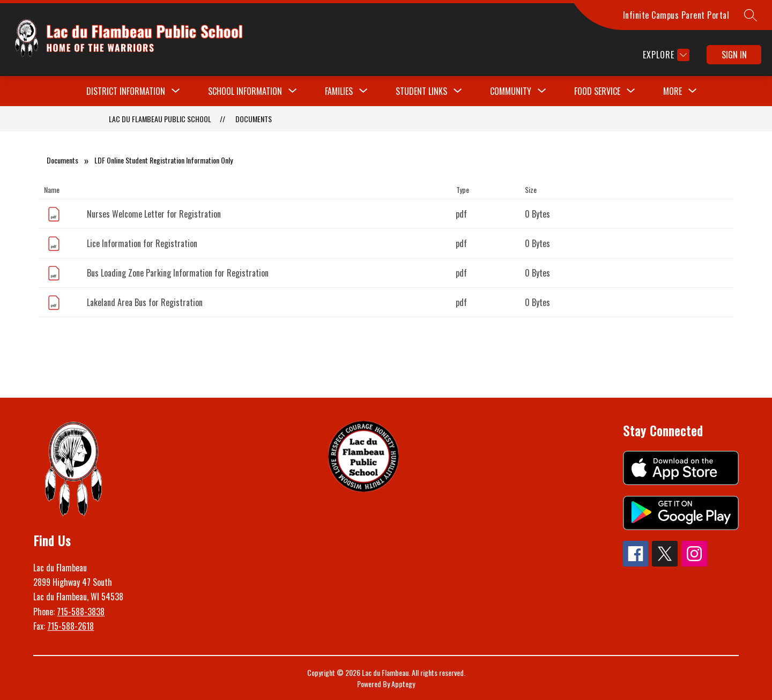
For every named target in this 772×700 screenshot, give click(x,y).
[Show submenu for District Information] (126, 91)
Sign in (734, 55)
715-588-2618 (70, 626)
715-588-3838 (81, 612)
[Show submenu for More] (673, 91)
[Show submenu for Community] (511, 91)
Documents (254, 119)
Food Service (597, 91)
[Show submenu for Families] (339, 91)
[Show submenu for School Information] (245, 91)
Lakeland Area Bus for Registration (145, 302)
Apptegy (403, 684)
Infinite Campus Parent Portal (676, 15)
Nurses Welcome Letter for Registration (154, 214)
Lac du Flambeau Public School (160, 119)
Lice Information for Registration (142, 243)
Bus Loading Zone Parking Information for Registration (178, 273)
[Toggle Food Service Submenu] (631, 91)
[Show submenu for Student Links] (421, 91)
